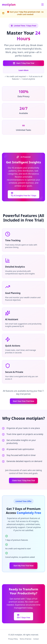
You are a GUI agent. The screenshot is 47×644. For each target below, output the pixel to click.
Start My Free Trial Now (23, 566)
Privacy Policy (13, 639)
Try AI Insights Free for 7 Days (23, 194)
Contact (36, 639)
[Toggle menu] (42, 5)
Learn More (23, 70)
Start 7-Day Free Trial (23, 63)
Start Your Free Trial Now (24, 401)
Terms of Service (26, 639)
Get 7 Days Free (24, 616)
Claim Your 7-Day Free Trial (23, 480)
